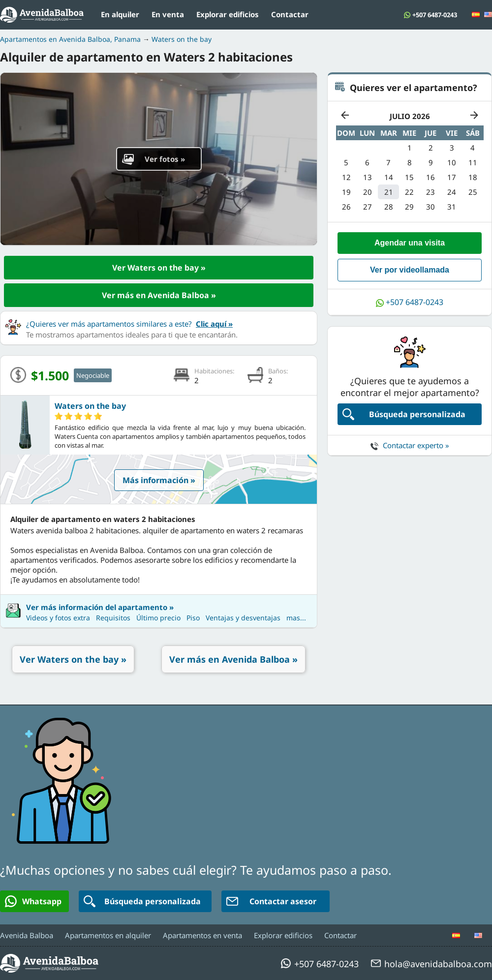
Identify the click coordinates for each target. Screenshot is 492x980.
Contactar (290, 14)
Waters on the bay (182, 39)
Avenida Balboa (27, 935)
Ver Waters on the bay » (159, 268)
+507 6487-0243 (435, 15)
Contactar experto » (410, 445)
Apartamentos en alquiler (108, 935)
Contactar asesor (271, 901)
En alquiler (120, 14)
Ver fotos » (154, 159)
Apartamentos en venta (202, 935)
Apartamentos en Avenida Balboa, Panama (70, 39)
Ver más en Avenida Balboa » (159, 295)
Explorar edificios (228, 14)
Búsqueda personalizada (404, 414)
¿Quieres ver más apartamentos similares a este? (129, 324)
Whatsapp (33, 901)
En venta (168, 14)
